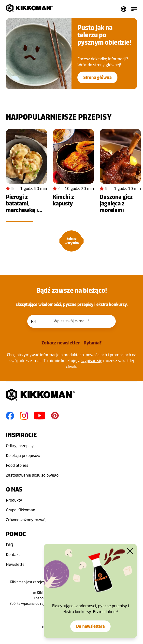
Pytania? (93, 343)
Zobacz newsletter (61, 343)
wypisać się (92, 361)
